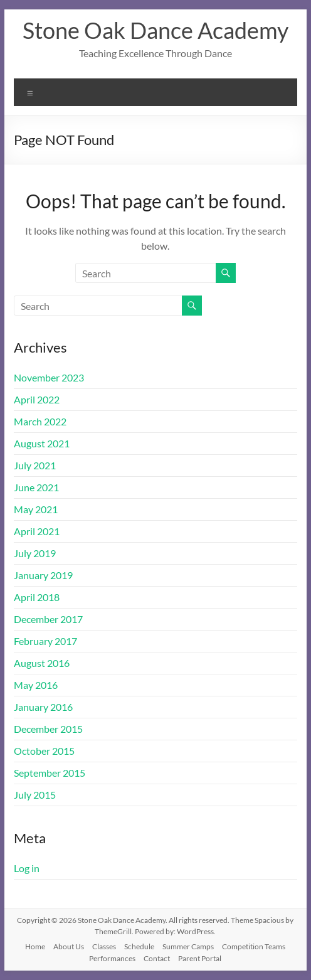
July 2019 (35, 553)
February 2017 (45, 641)
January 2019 (43, 575)
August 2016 (42, 663)
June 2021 (36, 487)
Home (35, 946)
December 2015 (48, 729)
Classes (104, 946)
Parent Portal (200, 958)
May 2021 (36, 509)
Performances (112, 958)
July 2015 (35, 795)
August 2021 (42, 443)
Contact (157, 958)
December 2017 (48, 619)
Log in (27, 868)
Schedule (139, 946)
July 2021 (35, 465)
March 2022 (40, 421)
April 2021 (37, 531)
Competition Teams (254, 946)
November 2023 (49, 377)
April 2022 (37, 399)
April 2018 (37, 597)
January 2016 (43, 707)
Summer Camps (188, 946)
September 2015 (50, 773)
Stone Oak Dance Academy (155, 30)
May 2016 (36, 685)
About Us (69, 946)
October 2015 (44, 751)
